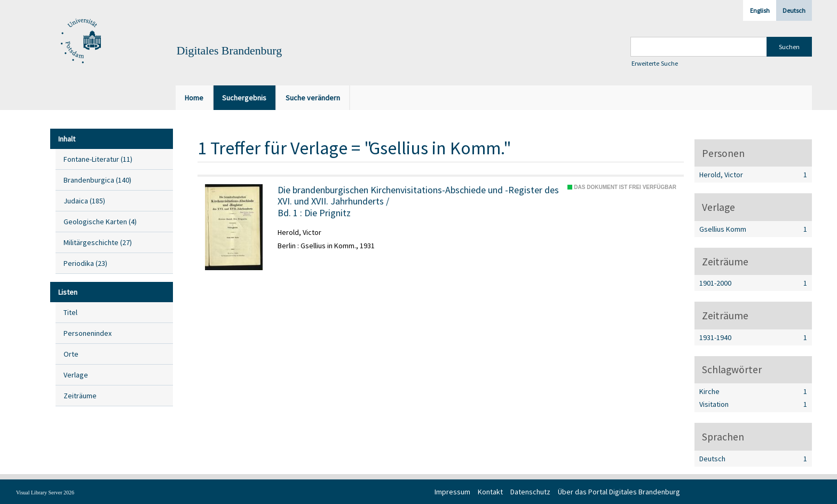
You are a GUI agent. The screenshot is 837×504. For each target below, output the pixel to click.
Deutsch (794, 10)
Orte (71, 354)
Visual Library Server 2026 (45, 493)
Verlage (76, 375)
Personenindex (88, 333)
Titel (70, 312)
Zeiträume (80, 396)
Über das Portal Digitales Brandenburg (619, 492)
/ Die (418, 202)
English (760, 10)
